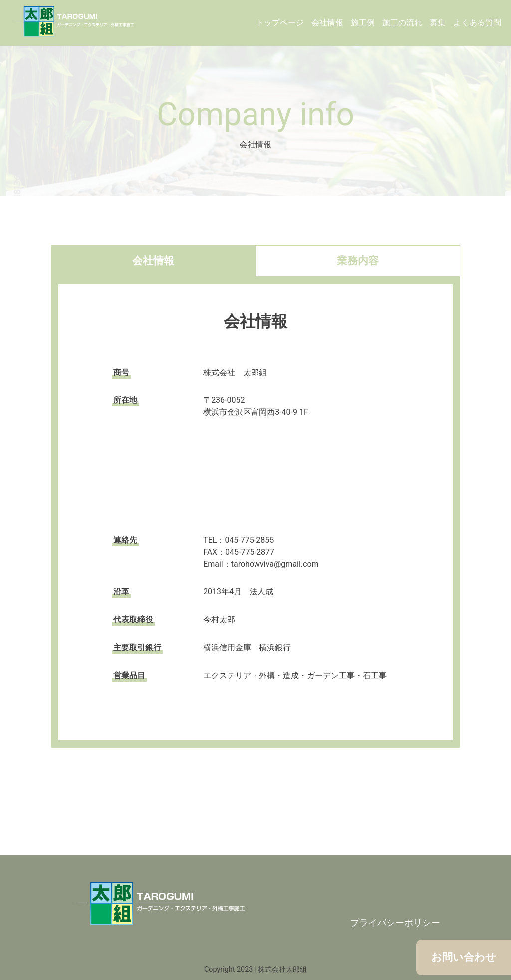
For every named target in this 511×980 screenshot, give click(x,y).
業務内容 (358, 261)
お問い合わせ (464, 957)
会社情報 (327, 23)
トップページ (280, 23)
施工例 (363, 23)
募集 (438, 23)
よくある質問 (477, 23)
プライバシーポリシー (395, 923)
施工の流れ (402, 23)
